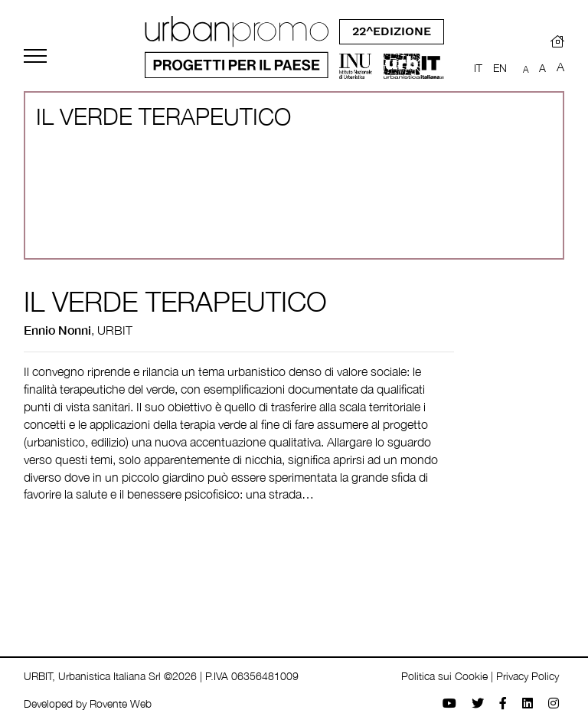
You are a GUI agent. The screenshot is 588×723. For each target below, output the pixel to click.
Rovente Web (121, 703)
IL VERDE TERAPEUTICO (175, 301)
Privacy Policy (528, 676)
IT (478, 68)
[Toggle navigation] (35, 56)
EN (500, 68)
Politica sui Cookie (444, 676)
